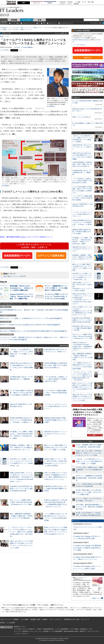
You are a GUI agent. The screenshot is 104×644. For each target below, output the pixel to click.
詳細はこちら (96, 598)
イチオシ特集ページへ (95, 435)
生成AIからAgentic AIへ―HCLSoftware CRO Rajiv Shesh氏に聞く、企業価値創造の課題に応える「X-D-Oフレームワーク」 (82, 346)
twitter (1, 15)
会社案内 (45, 619)
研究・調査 (91, 2)
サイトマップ (85, 619)
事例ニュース (37, 28)
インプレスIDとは (79, 45)
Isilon (5, 276)
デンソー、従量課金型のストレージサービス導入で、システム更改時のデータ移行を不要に (56, 288)
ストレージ (28, 28)
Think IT (39, 629)
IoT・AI (84, 2)
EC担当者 (70, 2)
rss (8, 15)
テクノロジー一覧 (18, 28)
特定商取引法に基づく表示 (72, 619)
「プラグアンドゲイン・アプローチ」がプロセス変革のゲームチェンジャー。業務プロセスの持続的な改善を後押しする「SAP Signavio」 (21, 532)
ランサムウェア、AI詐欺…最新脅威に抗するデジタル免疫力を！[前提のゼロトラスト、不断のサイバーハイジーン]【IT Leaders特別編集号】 (34, 338)
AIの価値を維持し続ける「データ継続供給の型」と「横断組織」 (82, 172)
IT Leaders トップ (5, 28)
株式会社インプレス (20, 627)
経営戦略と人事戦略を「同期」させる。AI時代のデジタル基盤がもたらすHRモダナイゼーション (21, 447)
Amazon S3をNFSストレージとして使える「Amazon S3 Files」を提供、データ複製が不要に (22, 296)
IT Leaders (12, 10)
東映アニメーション (13, 276)
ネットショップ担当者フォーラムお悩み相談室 (49, 631)
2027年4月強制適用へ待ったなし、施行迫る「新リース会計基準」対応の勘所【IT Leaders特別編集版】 (34, 311)
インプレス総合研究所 (62, 629)
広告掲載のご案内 (35, 619)
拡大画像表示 (51, 106)
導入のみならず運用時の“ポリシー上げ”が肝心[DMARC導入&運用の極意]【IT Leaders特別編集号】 (34, 331)
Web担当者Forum (48, 629)
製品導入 (50, 3)
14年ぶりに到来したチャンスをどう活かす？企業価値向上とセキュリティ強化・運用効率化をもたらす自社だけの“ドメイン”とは (82, 311)
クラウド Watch (74, 629)
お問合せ (3, 623)
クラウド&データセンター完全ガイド (25, 629)
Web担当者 (63, 2)
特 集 (40, 20)
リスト (20, 50)
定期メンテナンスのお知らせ (82, 117)
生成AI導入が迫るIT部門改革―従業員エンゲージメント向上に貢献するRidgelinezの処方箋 (21, 489)
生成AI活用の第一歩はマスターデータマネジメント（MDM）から (82, 147)
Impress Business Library (80, 40)
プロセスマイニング (29, 23)
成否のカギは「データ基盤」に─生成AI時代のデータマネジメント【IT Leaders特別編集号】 (32, 318)
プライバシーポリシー (56, 619)
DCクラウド (37, 3)
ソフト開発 (77, 2)
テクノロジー (27, 20)
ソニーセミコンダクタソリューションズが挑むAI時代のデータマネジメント (56, 406)
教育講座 (76, 4)
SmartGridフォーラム (86, 629)
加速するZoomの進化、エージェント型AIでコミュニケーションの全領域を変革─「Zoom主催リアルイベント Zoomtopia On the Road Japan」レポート (22, 477)
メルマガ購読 (24, 619)
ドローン (70, 4)
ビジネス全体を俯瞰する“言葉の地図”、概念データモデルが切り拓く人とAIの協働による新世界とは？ (22, 393)
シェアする (4, 50)
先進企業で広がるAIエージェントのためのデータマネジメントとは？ (56, 434)
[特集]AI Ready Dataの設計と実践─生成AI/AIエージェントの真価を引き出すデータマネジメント (88, 412)
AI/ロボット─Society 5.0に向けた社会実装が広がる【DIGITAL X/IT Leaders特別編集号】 (30, 325)
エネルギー (63, 4)
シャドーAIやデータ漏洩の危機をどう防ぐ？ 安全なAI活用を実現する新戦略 (56, 393)
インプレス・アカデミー (21, 634)
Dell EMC (23, 276)
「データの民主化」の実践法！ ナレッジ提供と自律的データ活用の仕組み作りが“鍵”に (56, 379)
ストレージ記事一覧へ (61, 33)
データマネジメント (67, 23)
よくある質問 (11, 623)
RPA (44, 23)
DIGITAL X (83, 631)
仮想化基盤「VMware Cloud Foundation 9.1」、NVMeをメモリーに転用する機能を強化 (21, 288)
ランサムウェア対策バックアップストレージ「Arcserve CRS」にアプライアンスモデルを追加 (56, 296)
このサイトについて (6, 619)
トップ (4, 22)
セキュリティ (53, 23)
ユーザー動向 (15, 23)
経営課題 (14, 20)
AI (39, 23)
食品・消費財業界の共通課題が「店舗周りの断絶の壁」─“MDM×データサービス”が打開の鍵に (21, 516)
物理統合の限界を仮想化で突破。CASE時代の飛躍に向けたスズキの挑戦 (56, 420)
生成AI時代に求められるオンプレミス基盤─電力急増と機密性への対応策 (56, 489)
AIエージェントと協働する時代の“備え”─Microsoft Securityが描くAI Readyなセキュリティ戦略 (21, 502)
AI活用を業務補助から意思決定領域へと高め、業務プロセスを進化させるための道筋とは (56, 365)
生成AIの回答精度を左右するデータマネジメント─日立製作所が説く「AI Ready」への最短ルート (21, 420)
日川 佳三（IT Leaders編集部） (24, 47)
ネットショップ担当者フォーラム (24, 631)
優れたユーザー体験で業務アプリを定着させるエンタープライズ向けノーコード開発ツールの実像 (56, 447)
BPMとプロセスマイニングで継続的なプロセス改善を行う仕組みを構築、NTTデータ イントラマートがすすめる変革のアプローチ (82, 387)
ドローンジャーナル (93, 631)
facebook (5, 15)
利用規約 (16, 619)
